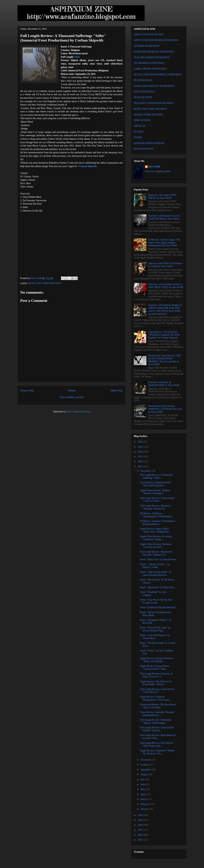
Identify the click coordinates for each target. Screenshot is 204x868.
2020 (140, 815)
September (146, 770)
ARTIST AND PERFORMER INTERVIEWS (156, 40)
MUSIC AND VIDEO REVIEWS (45, 283)
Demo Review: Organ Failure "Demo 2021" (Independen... (155, 530)
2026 (140, 442)
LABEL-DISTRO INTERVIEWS (150, 69)
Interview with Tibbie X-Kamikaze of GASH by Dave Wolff (165, 265)
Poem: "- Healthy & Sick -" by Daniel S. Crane (155, 566)
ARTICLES (140, 126)
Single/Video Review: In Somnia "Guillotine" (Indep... (156, 538)
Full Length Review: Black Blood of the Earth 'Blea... (158, 737)
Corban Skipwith (88, 166)
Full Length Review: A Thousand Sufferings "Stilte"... (156, 476)
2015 (140, 840)
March (144, 799)
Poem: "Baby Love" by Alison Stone (158, 559)
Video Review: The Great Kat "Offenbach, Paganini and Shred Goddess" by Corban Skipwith (164, 335)
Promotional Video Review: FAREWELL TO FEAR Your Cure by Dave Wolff (165, 409)
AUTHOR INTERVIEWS (147, 46)
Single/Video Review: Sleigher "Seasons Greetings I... (155, 492)
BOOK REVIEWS (143, 97)
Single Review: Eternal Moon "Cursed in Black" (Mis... (154, 667)
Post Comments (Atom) (78, 412)
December (146, 471)
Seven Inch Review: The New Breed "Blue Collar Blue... (158, 706)
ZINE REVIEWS (142, 120)
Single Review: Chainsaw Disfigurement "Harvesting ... (156, 698)
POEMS (138, 137)
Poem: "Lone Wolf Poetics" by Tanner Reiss (155, 637)
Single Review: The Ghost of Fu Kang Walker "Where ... (156, 683)
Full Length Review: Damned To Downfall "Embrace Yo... (156, 553)
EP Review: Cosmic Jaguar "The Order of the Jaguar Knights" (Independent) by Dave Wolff (164, 243)
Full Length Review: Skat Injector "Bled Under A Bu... (157, 744)
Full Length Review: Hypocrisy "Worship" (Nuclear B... (155, 507)
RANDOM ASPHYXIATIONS (149, 143)
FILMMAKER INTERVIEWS (149, 63)
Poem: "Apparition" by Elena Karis (157, 587)
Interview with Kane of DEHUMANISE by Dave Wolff (164, 384)
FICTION (139, 132)
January (145, 809)
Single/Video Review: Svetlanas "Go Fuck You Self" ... (156, 546)
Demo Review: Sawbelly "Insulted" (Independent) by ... (157, 714)
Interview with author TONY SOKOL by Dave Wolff (163, 197)
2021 (140, 467)
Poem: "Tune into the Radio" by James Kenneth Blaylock (156, 573)
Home (72, 390)
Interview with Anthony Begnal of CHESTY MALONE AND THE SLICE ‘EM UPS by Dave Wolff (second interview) (165, 309)
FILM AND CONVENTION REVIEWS (154, 103)
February (145, 804)
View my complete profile (158, 171)
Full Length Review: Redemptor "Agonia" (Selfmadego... (156, 721)
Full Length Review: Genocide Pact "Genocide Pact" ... (157, 691)
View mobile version (71, 397)
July (143, 780)
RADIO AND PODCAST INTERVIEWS (154, 86)
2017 (140, 830)
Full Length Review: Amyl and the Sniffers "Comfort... (157, 729)
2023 (140, 457)
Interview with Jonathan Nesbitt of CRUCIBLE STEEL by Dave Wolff (166, 286)
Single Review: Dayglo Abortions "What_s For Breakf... (156, 660)
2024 (140, 452)
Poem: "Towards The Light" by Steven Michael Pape (155, 629)
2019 (140, 820)
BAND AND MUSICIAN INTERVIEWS (154, 52)
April (143, 794)
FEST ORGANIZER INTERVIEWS (152, 57)
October (145, 765)
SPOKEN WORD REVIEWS (148, 115)
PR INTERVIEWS (143, 80)
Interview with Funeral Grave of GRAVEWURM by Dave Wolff (164, 217)
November (146, 760)
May (143, 789)
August (144, 774)
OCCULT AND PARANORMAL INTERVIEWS (158, 75)
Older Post (116, 390)
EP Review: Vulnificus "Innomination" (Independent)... (157, 515)
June (143, 784)
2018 (140, 825)
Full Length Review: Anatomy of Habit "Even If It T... (156, 675)
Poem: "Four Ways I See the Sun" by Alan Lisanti (156, 601)
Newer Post (27, 390)
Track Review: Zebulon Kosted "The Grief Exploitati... (155, 484)
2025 (140, 447)
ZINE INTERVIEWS (144, 92)
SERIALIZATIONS (144, 149)
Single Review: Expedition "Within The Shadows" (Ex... (157, 752)
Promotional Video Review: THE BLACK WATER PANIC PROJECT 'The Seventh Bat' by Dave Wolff (165, 360)
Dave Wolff (154, 167)
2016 (140, 835)
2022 (140, 461)
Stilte (77, 57)
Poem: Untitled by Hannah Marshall (158, 607)
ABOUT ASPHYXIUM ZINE (149, 34)
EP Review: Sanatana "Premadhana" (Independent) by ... (158, 523)
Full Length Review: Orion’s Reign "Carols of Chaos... (157, 500)
